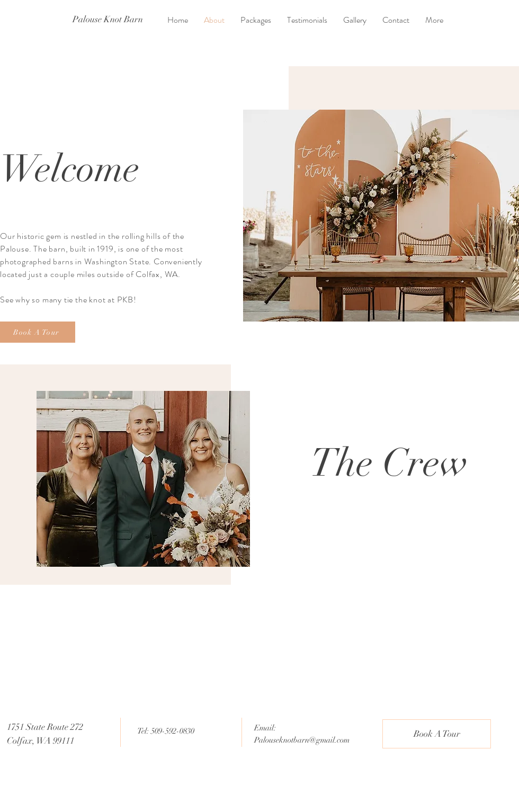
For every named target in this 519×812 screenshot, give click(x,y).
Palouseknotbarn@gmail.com (302, 740)
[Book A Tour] (38, 332)
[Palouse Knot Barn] (108, 20)
